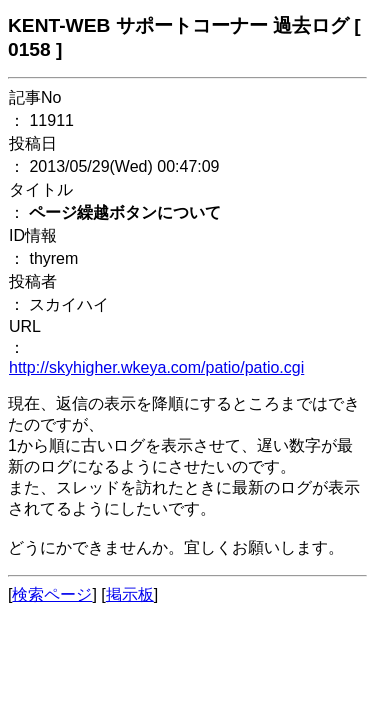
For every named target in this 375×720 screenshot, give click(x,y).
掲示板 (130, 594)
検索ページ (52, 594)
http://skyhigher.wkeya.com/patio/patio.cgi (156, 367)
